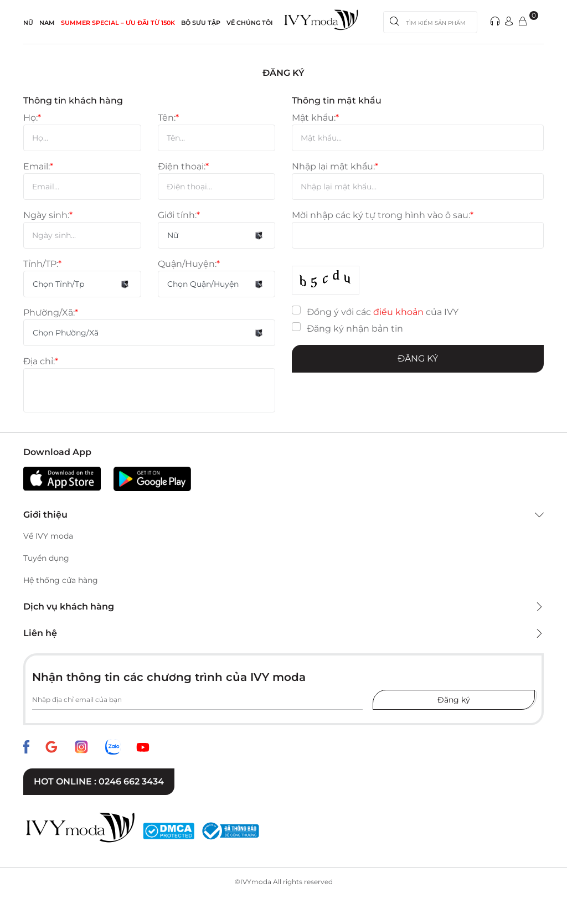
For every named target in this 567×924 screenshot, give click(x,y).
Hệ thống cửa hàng (61, 580)
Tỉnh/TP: (42, 264)
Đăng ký (418, 358)
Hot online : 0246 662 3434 (99, 781)
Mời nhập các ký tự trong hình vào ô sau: (383, 215)
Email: (38, 166)
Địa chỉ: (41, 361)
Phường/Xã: (51, 313)
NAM (47, 23)
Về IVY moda (48, 536)
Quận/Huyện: (189, 264)
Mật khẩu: (315, 118)
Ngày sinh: (48, 215)
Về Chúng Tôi (250, 23)
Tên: (168, 118)
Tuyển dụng (46, 558)
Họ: (32, 118)
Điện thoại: (183, 166)
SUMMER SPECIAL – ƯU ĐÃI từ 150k (118, 23)
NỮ (28, 23)
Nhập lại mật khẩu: (335, 166)
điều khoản (398, 312)
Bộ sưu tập (201, 23)
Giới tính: (179, 215)
